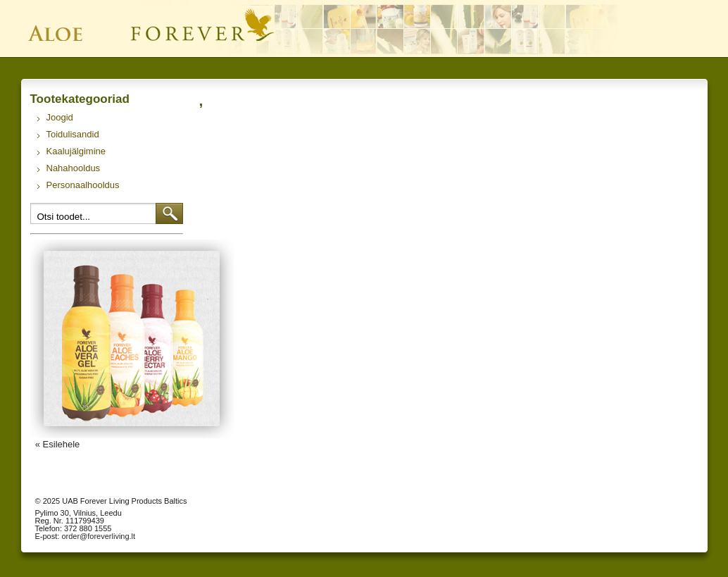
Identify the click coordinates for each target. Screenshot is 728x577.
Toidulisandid (73, 134)
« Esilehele (58, 444)
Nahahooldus (74, 168)
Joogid (60, 117)
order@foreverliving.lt (98, 536)
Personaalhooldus (83, 185)
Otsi (169, 213)
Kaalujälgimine (76, 151)
